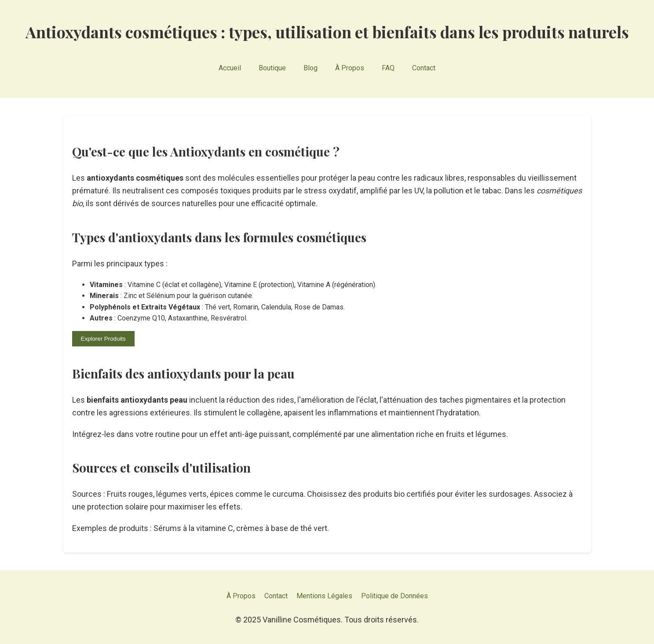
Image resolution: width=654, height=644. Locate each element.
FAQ (388, 68)
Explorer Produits (103, 339)
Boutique (272, 68)
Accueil (230, 68)
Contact (424, 68)
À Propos (350, 68)
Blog (311, 68)
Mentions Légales (324, 596)
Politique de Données (395, 596)
